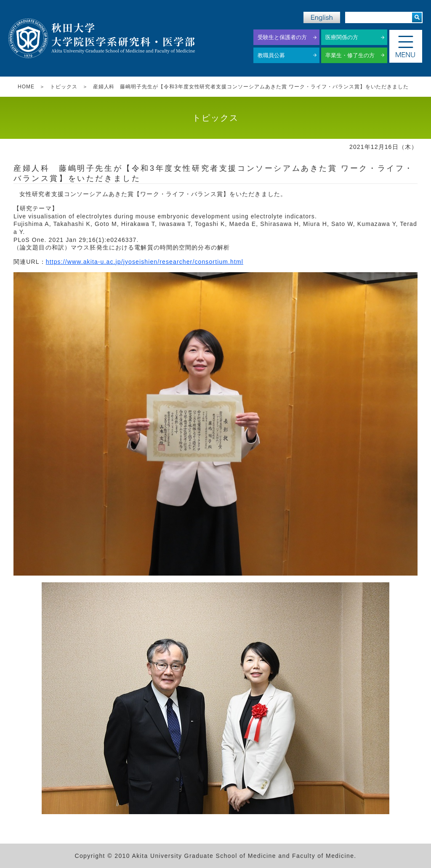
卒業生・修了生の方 (350, 55)
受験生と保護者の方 (282, 37)
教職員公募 (271, 55)
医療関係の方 (342, 37)
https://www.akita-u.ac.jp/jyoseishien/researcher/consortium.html (145, 262)
